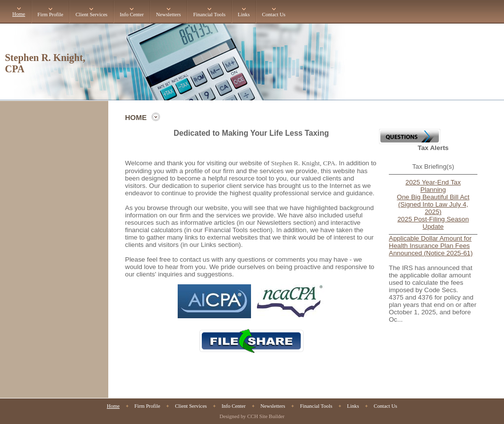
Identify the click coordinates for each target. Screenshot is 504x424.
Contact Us (274, 15)
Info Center (132, 15)
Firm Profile (50, 15)
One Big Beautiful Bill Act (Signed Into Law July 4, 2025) (433, 204)
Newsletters (168, 15)
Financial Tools (209, 15)
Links (244, 15)
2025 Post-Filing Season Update (433, 223)
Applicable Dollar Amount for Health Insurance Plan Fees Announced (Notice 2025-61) (431, 246)
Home (19, 14)
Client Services (91, 15)
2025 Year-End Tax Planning (433, 186)
